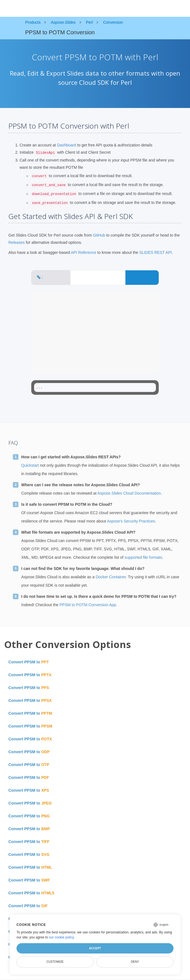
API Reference (83, 252)
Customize (55, 962)
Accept (95, 948)
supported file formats (143, 557)
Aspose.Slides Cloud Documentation (129, 493)
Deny (135, 962)
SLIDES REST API (156, 252)
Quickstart (30, 465)
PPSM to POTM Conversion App (88, 605)
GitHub (99, 235)
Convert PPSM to (29, 662)
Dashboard (67, 145)
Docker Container (111, 577)
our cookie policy (61, 937)
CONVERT (142, 277)
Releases (16, 242)
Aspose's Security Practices (131, 521)
